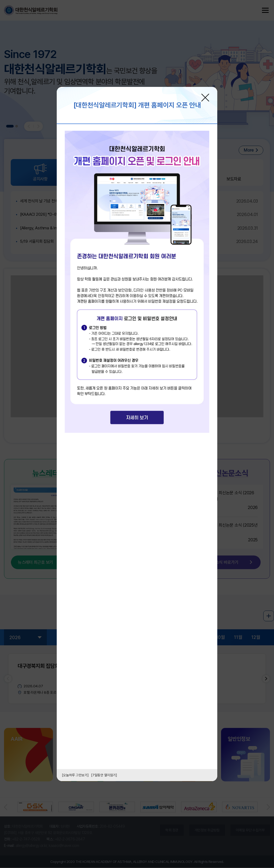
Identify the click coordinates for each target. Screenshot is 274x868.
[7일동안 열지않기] (104, 775)
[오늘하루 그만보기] (75, 775)
